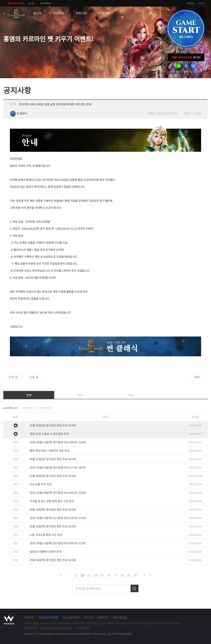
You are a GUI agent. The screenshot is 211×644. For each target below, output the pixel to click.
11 (76, 575)
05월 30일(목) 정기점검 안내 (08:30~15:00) (58, 493)
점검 (131, 395)
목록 (197, 377)
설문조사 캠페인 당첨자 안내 (45, 551)
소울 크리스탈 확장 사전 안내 (46, 535)
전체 (29, 395)
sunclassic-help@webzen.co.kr (56, 628)
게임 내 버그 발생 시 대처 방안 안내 (49, 434)
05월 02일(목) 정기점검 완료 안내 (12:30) (53, 560)
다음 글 (34, 377)
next (154, 72)
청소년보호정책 (71, 617)
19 (129, 575)
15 (102, 575)
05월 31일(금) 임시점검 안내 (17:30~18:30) (58, 467)
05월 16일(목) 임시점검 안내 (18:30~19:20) (58, 518)
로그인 (202, 3)
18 (122, 575)
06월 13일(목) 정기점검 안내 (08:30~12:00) (58, 442)
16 (109, 575)
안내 (80, 395)
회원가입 (190, 3)
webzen (16, 3)
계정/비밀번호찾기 (192, 72)
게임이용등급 (120, 617)
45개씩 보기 (45, 408)
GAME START (186, 28)
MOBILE (47, 3)
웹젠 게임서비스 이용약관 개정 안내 (50, 451)
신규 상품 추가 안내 (41, 484)
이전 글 (13, 377)
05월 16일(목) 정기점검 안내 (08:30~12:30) (58, 543)
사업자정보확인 (82, 628)
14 (96, 575)
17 (115, 575)
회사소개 (89, 617)
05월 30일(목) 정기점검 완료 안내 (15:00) (53, 476)
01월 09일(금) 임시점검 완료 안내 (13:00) (53, 425)
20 (135, 575)
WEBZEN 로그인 (186, 57)
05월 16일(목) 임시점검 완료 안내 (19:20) (53, 509)
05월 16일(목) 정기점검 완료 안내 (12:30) (53, 526)
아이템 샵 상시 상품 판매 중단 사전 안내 (52, 501)
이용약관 (29, 617)
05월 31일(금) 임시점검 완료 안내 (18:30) (53, 459)
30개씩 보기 (29, 408)
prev (132, 72)
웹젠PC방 (103, 617)
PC (33, 3)
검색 (135, 588)
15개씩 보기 (12, 408)
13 (89, 575)
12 (82, 575)
